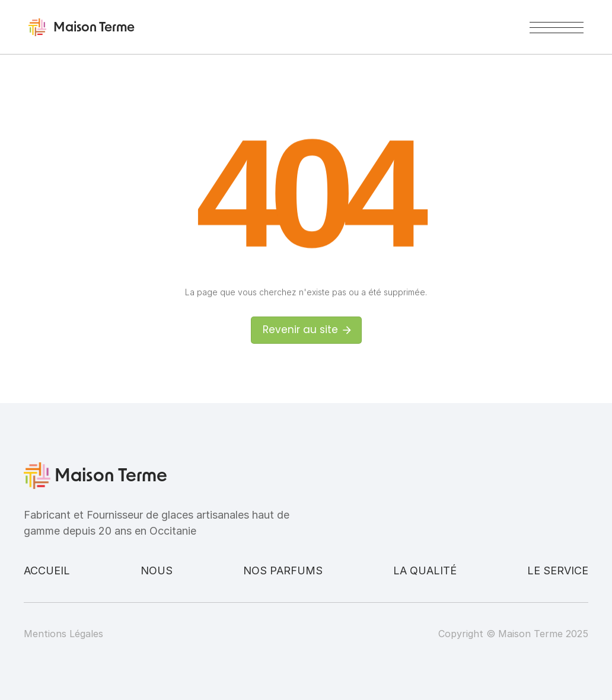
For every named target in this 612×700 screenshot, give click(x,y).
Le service (558, 570)
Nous (157, 570)
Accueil (47, 570)
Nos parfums (283, 570)
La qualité (425, 570)
